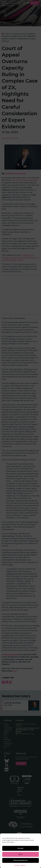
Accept (21, 848)
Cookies (17, 865)
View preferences (20, 860)
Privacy (23, 865)
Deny (21, 854)
